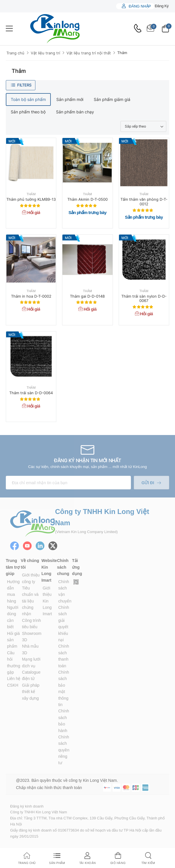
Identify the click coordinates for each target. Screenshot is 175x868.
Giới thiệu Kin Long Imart (47, 601)
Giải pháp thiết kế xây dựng (31, 692)
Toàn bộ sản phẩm (28, 99)
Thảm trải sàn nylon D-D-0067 (144, 298)
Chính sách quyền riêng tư (64, 750)
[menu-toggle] (9, 29)
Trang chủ (15, 53)
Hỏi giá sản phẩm (13, 640)
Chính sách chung (63, 567)
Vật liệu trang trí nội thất (89, 53)
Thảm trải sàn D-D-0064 (31, 393)
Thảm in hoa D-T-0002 (31, 296)
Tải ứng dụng (77, 567)
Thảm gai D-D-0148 (87, 296)
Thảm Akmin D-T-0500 (87, 199)
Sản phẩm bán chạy (75, 112)
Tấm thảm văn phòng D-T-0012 (144, 202)
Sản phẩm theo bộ (28, 112)
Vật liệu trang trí (45, 53)
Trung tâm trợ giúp (13, 567)
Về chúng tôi (30, 564)
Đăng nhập (139, 6)
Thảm (122, 53)
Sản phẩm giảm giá (112, 99)
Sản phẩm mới (70, 99)
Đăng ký (162, 6)
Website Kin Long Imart (49, 570)
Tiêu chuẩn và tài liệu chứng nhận (30, 601)
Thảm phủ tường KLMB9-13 (31, 199)
